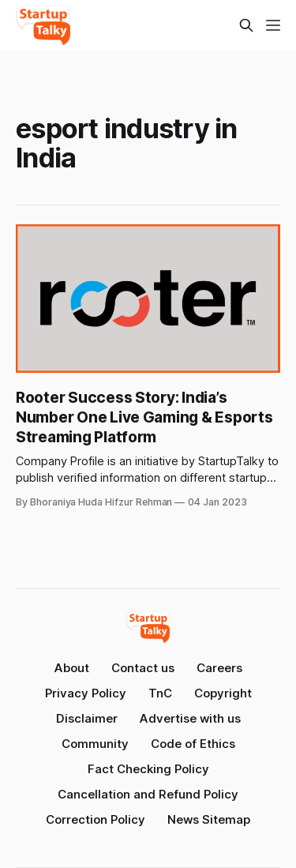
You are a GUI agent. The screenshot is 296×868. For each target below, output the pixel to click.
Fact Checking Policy (148, 769)
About (72, 668)
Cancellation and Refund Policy (148, 794)
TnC (160, 693)
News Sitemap (209, 819)
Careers (219, 668)
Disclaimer (87, 718)
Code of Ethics (193, 744)
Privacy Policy (86, 693)
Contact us (143, 668)
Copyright (223, 693)
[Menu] (273, 25)
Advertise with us (190, 718)
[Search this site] (246, 25)
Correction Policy (96, 819)
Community (95, 744)
